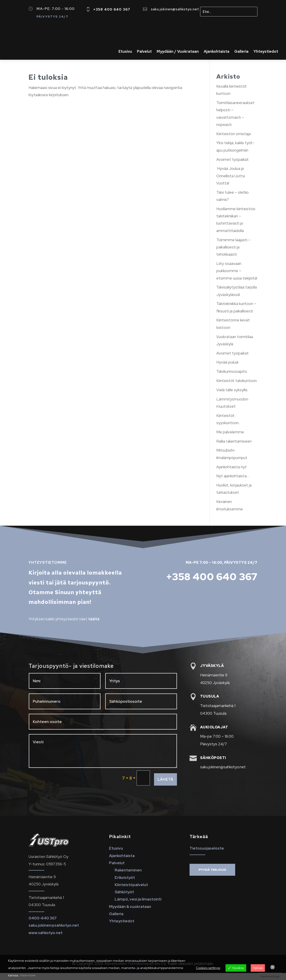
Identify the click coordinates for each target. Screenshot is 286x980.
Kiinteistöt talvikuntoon (237, 388)
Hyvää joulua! (227, 369)
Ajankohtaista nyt (231, 474)
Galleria (241, 52)
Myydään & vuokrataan (130, 914)
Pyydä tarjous (212, 877)
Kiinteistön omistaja (233, 141)
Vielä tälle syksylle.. (232, 397)
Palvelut (144, 52)
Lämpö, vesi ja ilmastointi (138, 906)
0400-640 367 (43, 925)
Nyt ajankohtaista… (233, 483)
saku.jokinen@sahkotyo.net (175, 9)
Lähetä (165, 786)
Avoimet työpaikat (232, 166)
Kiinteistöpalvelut (131, 892)
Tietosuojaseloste (207, 855)
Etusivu (125, 52)
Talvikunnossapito (232, 378)
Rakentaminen (128, 877)
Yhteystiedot (266, 52)
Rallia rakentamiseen (234, 448)
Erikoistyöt (125, 885)
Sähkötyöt (124, 899)
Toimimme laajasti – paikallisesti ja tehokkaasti (233, 254)
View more (28, 975)
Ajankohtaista (217, 52)
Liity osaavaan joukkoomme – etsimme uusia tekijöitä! (237, 278)
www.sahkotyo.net (46, 940)
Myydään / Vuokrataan (178, 52)
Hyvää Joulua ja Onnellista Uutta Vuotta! (231, 183)
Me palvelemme (230, 439)
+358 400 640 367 (112, 9)
